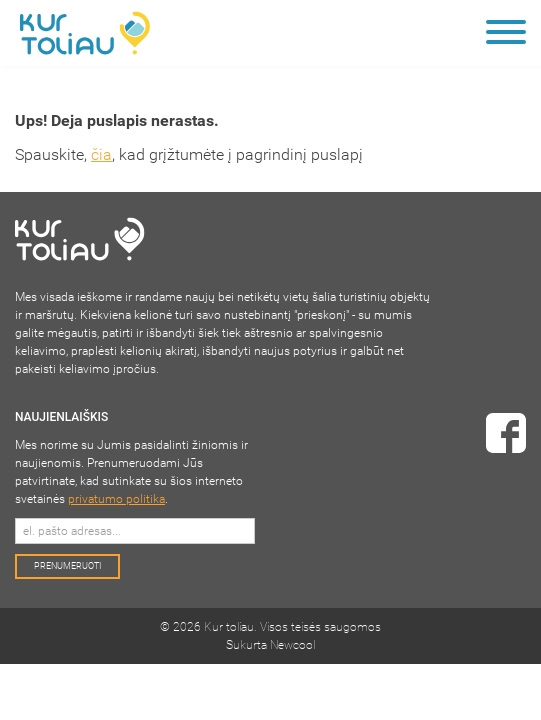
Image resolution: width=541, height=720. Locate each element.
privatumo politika (116, 499)
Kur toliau (229, 627)
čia (101, 154)
